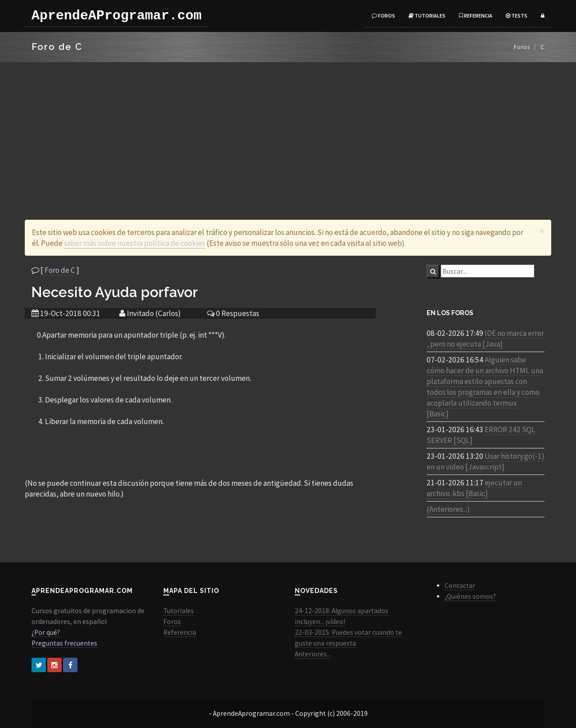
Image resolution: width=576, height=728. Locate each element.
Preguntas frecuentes (64, 643)
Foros (383, 16)
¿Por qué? (46, 632)
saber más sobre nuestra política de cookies (135, 243)
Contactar (460, 586)
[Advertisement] (288, 130)
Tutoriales (427, 16)
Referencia (476, 16)
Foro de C (60, 270)
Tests (517, 16)
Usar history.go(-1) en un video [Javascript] (486, 461)
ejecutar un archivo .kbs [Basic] (474, 488)
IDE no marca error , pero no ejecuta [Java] (485, 339)
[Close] (542, 231)
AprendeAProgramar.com (117, 16)
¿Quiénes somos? (470, 596)
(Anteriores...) (448, 509)
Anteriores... (313, 654)
